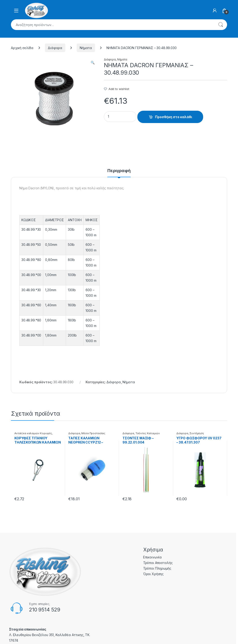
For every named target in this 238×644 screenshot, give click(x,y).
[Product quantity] (120, 117)
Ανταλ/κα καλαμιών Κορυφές (33, 433)
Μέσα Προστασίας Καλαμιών (87, 435)
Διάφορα (55, 48)
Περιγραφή (119, 171)
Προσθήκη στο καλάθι (174, 117)
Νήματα (86, 48)
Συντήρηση (197, 433)
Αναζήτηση (221, 25)
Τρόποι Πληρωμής (157, 568)
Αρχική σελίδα (22, 48)
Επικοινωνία (152, 557)
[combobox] (112, 25)
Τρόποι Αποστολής (158, 563)
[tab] (119, 173)
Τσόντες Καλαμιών (148, 433)
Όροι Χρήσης (153, 574)
